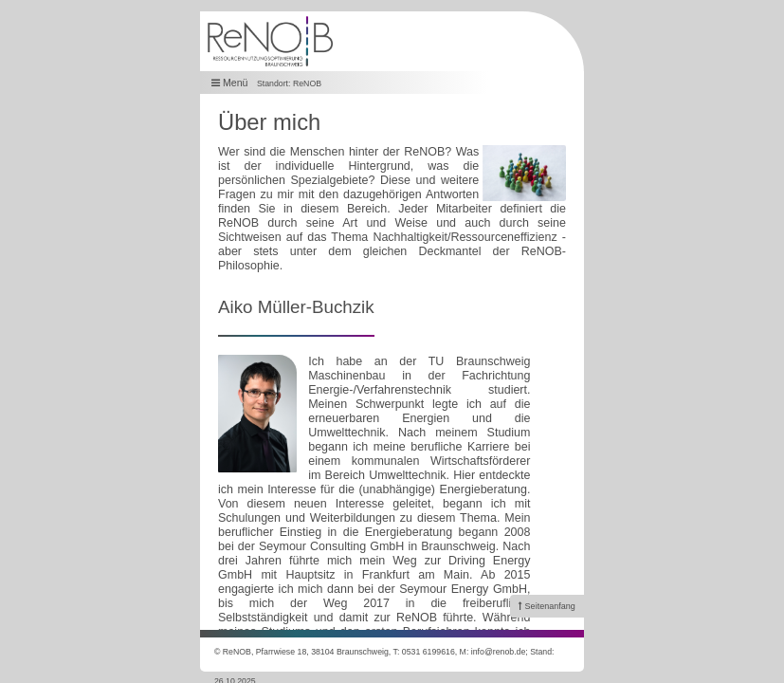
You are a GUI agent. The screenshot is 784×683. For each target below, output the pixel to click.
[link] (547, 606)
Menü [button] (230, 83)
